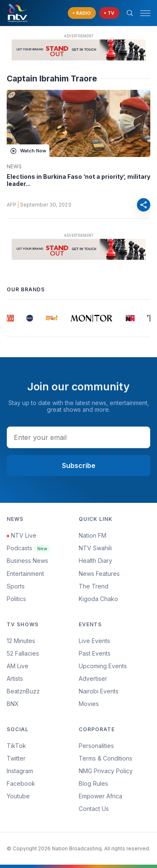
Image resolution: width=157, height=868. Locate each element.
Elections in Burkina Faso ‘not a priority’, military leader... (78, 180)
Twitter (16, 758)
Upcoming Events (103, 666)
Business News (27, 561)
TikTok (16, 746)
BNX (13, 704)
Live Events (94, 641)
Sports (16, 586)
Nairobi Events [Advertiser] (99, 691)
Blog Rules (93, 783)
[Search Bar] (130, 13)
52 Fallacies (23, 653)
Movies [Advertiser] (89, 704)
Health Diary (95, 561)
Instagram (20, 771)
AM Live (18, 666)
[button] (142, 13)
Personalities (96, 746)
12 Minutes (21, 641)
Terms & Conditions (106, 758)
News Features (99, 574)
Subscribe (79, 465)
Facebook (21, 783)
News (14, 167)
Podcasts (29, 548)
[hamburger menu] (145, 13)
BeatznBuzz (23, 691)
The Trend (94, 586)
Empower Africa (100, 796)
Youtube (18, 796)
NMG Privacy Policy (106, 771)
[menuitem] (115, 691)
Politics (16, 599)
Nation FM (93, 535)
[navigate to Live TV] (109, 13)
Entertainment (25, 574)
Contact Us (94, 809)
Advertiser (93, 678)
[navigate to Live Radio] (82, 13)
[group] (10, 318)
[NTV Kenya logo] (17, 13)
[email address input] (78, 437)
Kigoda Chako (98, 599)
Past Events (95, 653)
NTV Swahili (95, 548)
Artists (15, 678)
